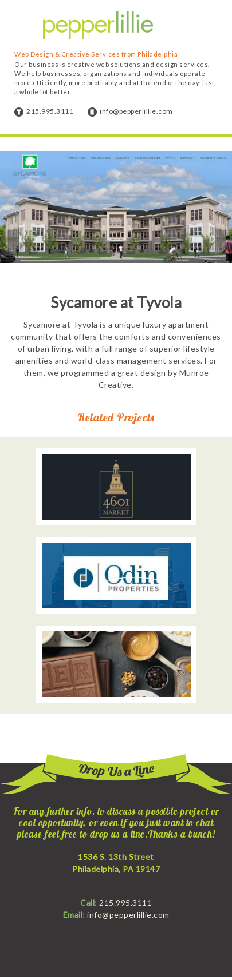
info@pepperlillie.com (136, 111)
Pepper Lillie (98, 25)
